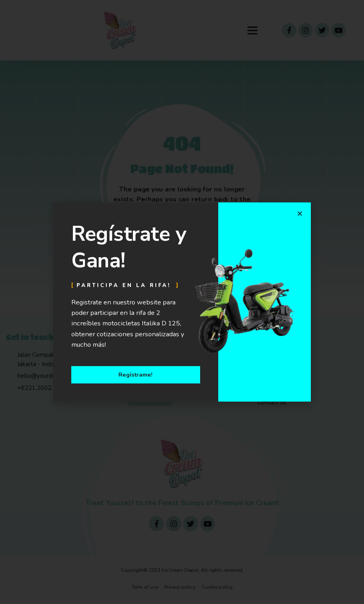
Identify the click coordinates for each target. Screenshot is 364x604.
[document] (182, 302)
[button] (300, 213)
